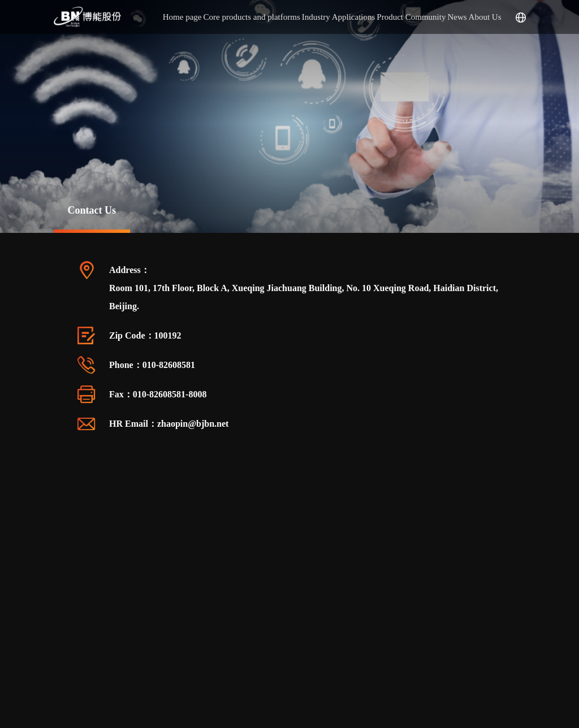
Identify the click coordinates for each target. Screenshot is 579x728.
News (457, 17)
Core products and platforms (252, 17)
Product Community (411, 17)
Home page (182, 17)
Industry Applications (339, 17)
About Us (485, 17)
